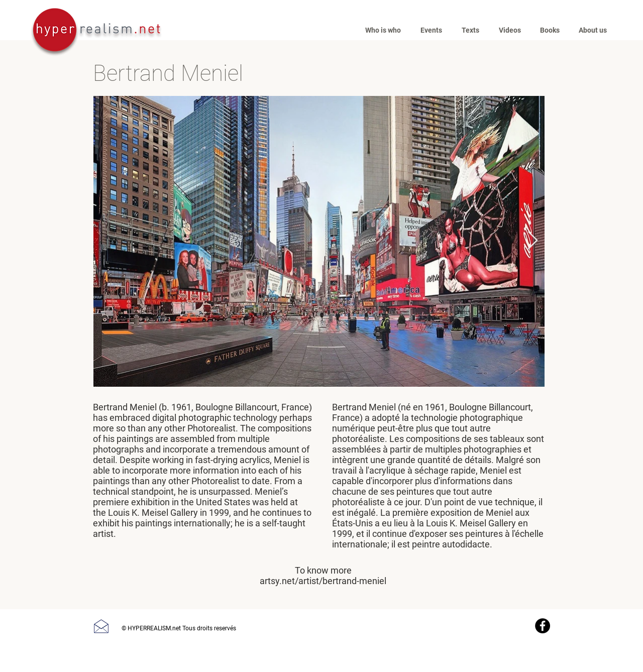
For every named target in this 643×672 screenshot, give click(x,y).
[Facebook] (543, 626)
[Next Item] (533, 241)
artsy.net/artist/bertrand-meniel (323, 581)
